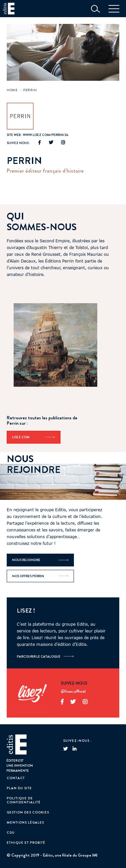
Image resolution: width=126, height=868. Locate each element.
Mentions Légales (25, 822)
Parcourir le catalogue (39, 656)
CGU (11, 832)
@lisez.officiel (73, 692)
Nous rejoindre (40, 560)
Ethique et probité (26, 843)
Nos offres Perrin (40, 576)
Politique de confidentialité (24, 800)
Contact (16, 778)
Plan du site (19, 788)
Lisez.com (34, 437)
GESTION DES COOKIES (28, 812)
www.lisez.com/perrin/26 (46, 135)
